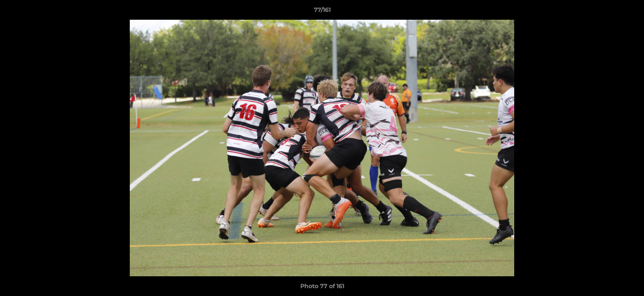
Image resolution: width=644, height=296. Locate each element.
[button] (629, 12)
